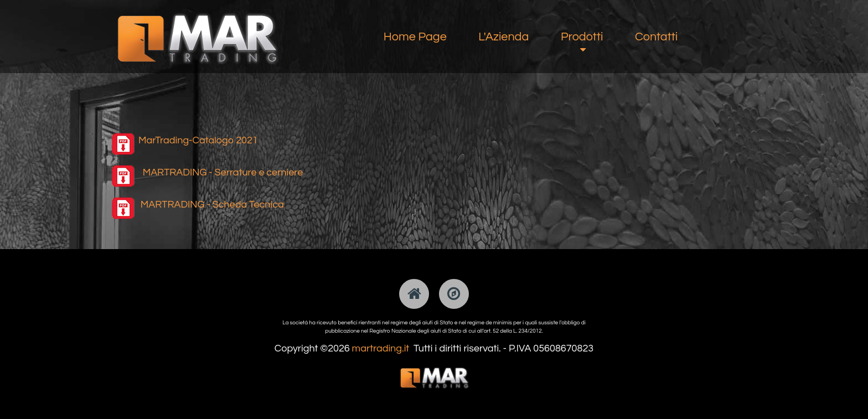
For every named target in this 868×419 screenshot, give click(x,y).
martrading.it (381, 348)
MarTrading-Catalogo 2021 (198, 140)
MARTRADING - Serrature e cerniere (223, 172)
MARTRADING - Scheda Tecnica (212, 205)
